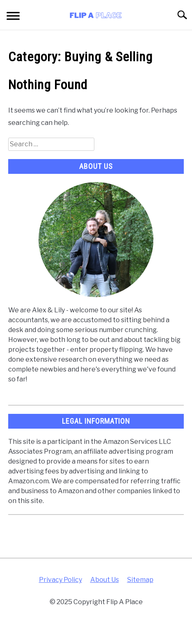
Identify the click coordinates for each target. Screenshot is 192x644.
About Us (105, 580)
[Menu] (13, 17)
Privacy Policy (61, 580)
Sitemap (140, 580)
